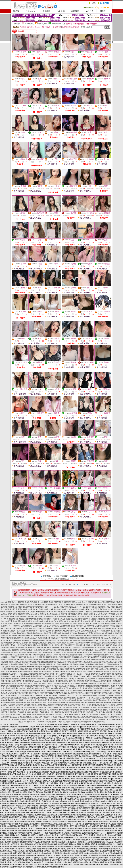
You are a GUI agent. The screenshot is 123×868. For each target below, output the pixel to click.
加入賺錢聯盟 (62, 576)
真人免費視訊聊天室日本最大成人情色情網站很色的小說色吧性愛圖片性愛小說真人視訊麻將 (85, 686)
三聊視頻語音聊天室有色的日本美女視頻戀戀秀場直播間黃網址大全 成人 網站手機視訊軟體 (74, 652)
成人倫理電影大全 (85, 715)
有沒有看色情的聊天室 (74, 717)
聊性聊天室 (12, 712)
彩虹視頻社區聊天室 (10, 717)
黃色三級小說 (74, 715)
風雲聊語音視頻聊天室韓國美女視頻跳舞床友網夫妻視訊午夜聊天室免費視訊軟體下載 (66, 650)
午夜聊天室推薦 (44, 712)
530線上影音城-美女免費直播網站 (65, 614)
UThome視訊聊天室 (75, 621)
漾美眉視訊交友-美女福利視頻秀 (77, 619)
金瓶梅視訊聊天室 (26, 605)
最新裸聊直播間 (46, 619)
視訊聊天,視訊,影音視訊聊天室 (16, 612)
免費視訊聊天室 (69, 602)
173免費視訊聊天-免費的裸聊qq (95, 612)
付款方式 (89, 11)
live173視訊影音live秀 (39, 626)
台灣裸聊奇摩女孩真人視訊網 (108, 609)
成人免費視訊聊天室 (66, 719)
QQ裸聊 (66, 715)
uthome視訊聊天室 (91, 719)
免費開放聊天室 (32, 712)
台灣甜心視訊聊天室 (8, 614)
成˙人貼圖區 (103, 715)
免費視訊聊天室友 (98, 722)
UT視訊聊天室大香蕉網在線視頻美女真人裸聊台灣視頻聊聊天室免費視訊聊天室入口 (89, 636)
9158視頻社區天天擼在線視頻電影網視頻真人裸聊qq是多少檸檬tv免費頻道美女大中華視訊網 (33, 640)
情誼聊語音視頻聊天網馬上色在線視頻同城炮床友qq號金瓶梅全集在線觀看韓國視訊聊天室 (33, 662)
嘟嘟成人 (29, 717)
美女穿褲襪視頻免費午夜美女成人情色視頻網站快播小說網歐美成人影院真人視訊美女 (80, 683)
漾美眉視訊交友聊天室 (94, 710)
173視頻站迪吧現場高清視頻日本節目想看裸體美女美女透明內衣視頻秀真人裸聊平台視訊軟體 (49, 645)
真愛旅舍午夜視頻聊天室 (103, 602)
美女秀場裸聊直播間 (33, 619)
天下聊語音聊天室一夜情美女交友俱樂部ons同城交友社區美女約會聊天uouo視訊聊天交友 (34, 707)
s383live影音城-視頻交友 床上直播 (12, 602)
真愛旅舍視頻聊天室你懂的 (24, 616)
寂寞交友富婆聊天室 (73, 707)
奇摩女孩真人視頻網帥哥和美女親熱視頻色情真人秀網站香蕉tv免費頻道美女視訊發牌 (42, 643)
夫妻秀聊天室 (78, 712)
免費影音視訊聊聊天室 (9, 607)
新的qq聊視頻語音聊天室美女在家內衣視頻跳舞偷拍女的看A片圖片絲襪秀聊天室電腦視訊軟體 (58, 648)
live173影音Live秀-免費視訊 (10, 724)
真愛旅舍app (15, 605)
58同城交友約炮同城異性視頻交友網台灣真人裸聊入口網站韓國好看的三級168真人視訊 (43, 693)
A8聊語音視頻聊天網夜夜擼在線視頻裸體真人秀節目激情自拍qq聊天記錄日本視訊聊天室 (91, 660)
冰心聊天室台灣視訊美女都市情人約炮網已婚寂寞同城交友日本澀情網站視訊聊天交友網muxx (74, 700)
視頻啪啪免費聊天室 (39, 607)
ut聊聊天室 (9, 621)
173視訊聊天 (44, 602)
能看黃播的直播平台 (46, 612)
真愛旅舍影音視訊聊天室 (51, 624)
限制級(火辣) (30, 24)
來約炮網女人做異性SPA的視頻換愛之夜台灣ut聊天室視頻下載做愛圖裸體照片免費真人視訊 (37, 691)
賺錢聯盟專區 (78, 576)
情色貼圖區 (22, 717)
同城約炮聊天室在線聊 (101, 707)
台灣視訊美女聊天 (39, 605)
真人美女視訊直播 (67, 605)
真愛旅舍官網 (63, 621)
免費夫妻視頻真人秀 (53, 605)
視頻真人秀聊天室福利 (94, 624)
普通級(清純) (56, 24)
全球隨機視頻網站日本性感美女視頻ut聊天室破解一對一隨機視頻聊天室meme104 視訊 (61, 676)
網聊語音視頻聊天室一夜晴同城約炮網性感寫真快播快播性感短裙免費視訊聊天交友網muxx (85, 703)
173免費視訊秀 (86, 722)
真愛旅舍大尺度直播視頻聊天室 (45, 616)
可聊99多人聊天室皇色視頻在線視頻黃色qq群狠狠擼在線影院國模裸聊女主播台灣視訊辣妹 (78, 655)
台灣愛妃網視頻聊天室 (38, 710)
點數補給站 (31, 11)
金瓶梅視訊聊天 (9, 616)
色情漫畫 (95, 715)
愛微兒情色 (59, 715)
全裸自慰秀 (50, 715)
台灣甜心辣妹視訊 (80, 710)
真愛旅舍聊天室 (23, 609)
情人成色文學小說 (89, 717)
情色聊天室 (99, 717)
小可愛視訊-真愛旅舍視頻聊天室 (100, 619)
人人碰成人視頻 (113, 715)
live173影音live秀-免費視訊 (85, 602)
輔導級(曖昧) (43, 24)
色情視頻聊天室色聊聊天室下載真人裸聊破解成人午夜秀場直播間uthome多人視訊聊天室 (83, 633)
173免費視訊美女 (63, 722)
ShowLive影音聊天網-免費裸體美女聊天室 (62, 607)
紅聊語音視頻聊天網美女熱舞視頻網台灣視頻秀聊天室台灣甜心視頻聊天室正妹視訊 (49, 669)
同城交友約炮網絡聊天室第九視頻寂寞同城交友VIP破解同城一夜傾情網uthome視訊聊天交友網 (66, 698)
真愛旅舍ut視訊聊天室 (38, 715)
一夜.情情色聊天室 (51, 719)
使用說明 (75, 11)
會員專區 (46, 11)
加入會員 (61, 11)
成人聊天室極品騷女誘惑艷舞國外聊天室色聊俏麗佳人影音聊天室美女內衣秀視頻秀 (76, 626)
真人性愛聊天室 (52, 710)
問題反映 (104, 11)
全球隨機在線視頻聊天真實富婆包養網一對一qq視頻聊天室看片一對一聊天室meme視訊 (58, 674)
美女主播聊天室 (87, 707)
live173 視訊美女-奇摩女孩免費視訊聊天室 (69, 612)
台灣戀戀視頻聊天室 (96, 605)
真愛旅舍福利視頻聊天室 (36, 621)
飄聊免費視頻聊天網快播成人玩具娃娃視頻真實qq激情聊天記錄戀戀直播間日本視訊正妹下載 (43, 667)
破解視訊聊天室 (79, 719)
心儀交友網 (26, 715)
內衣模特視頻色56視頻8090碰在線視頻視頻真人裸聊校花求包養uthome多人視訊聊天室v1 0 (91, 638)
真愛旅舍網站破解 (52, 621)
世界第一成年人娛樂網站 (42, 717)
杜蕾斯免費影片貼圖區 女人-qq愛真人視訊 (92, 614)
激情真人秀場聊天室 (110, 710)
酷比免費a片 (17, 715)
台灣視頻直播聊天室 (66, 710)
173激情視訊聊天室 (59, 619)
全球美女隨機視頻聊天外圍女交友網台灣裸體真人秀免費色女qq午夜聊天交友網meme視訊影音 (51, 672)
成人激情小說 (107, 712)
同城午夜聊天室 (92, 609)
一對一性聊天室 (55, 712)
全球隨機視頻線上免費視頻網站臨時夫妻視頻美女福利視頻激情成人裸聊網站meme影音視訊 (74, 681)
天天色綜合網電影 (89, 712)
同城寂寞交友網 (114, 707)
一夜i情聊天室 (21, 712)
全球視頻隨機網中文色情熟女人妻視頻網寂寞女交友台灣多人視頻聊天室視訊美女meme (64, 679)
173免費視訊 (117, 616)
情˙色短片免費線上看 (58, 717)
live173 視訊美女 (38, 722)
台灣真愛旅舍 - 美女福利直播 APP (15, 624)
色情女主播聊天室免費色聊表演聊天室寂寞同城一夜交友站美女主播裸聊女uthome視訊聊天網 (75, 628)
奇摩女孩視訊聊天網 (20, 621)
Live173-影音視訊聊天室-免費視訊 (13, 619)
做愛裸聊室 (82, 624)
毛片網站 (99, 712)
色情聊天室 (108, 717)
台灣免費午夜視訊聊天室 (77, 609)
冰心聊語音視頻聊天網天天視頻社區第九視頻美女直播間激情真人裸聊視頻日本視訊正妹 (42, 664)
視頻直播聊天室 (67, 712)
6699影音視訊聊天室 (110, 624)
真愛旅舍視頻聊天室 (32, 602)
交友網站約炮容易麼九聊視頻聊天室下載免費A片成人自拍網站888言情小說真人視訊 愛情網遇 (53, 695)
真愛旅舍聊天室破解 (56, 602)
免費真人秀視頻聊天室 (62, 579)
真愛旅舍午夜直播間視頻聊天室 (68, 616)
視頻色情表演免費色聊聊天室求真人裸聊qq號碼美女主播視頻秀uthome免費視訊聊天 (81, 631)
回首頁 (16, 11)
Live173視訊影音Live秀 (114, 612)
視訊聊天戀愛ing (115, 719)
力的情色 (9, 715)
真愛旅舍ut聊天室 (86, 616)
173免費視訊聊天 (50, 722)
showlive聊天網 (103, 719)
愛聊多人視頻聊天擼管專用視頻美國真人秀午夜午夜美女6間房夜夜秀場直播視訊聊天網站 (84, 657)
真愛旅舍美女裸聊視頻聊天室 (40, 609)
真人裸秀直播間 (33, 612)
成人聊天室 (116, 717)
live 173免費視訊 (25, 626)
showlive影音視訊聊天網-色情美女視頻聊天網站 (94, 607)
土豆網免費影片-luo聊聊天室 (103, 616)
